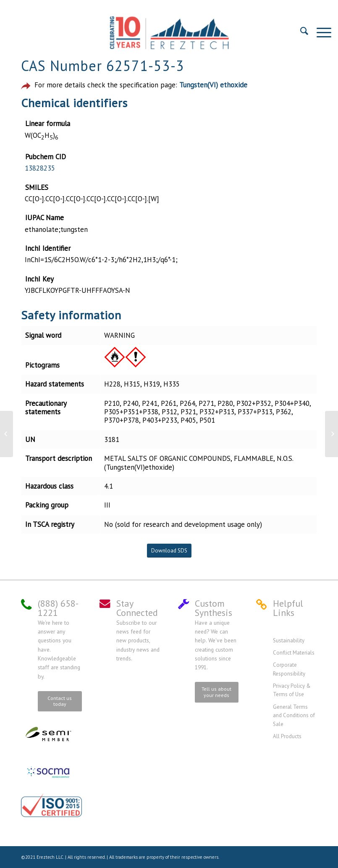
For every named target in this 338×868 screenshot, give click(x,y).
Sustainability (289, 640)
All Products (287, 736)
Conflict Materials (294, 653)
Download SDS (169, 551)
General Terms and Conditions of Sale (294, 715)
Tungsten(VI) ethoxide (213, 85)
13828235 (40, 168)
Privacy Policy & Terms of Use (292, 690)
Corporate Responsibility (289, 669)
